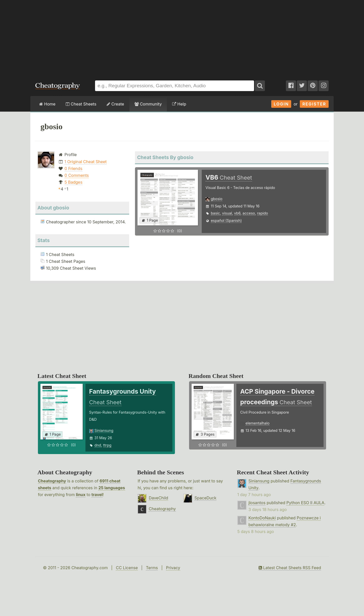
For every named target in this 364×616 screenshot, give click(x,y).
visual (227, 213)
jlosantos (257, 503)
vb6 (237, 213)
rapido (263, 213)
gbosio (217, 199)
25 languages (112, 488)
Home (47, 104)
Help (179, 104)
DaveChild (158, 498)
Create (115, 104)
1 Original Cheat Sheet (86, 162)
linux (81, 495)
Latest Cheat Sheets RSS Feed (290, 568)
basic (215, 213)
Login (281, 104)
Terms (152, 568)
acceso (249, 213)
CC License (127, 568)
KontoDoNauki (262, 518)
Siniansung (104, 430)
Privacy (173, 568)
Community (148, 104)
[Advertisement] (182, 38)
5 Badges (73, 182)
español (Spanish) (226, 220)
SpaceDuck (205, 498)
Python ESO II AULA (305, 503)
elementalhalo (257, 423)
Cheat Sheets (81, 104)
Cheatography (52, 481)
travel (97, 495)
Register (314, 104)
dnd (98, 445)
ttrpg (107, 445)
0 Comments (77, 175)
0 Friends (73, 168)
